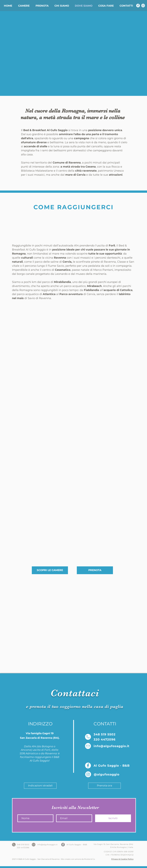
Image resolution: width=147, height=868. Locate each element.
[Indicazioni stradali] (40, 786)
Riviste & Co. (90, 859)
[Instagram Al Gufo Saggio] (143, 6)
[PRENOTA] (95, 570)
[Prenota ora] (104, 786)
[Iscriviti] (113, 818)
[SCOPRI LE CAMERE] (50, 570)
